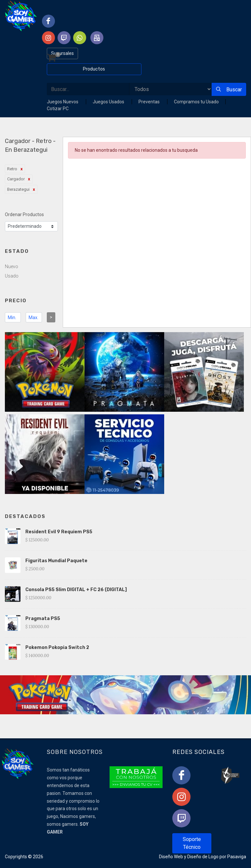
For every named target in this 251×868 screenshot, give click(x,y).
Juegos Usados (109, 102)
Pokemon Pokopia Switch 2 (57, 648)
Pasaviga (237, 857)
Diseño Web (171, 857)
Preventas (150, 102)
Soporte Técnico (192, 843)
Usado (12, 276)
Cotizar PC (58, 109)
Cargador (16, 179)
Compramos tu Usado (196, 102)
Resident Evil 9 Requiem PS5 (59, 532)
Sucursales (62, 53)
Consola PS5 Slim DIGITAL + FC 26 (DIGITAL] (76, 590)
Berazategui (18, 189)
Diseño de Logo (203, 857)
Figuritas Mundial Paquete (56, 561)
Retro (12, 169)
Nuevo (12, 266)
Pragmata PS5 (43, 619)
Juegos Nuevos (63, 102)
